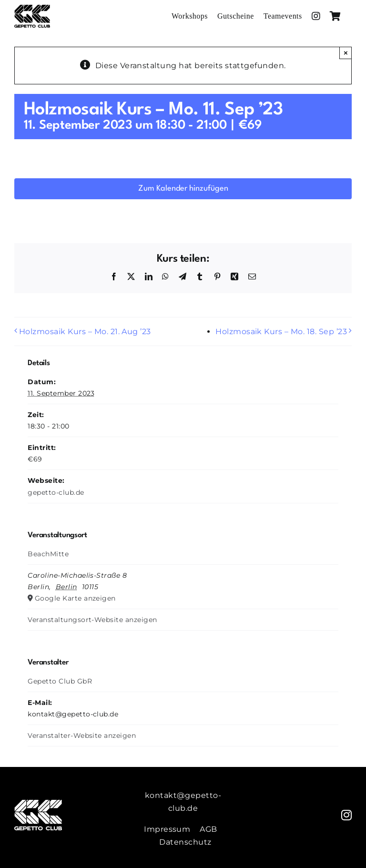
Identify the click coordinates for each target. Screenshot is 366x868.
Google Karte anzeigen (75, 598)
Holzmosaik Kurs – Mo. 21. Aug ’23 (85, 332)
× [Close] (346, 53)
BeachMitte (48, 554)
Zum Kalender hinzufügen (183, 189)
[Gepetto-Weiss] (38, 803)
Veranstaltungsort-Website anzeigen (92, 620)
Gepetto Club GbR (60, 681)
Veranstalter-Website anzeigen (82, 735)
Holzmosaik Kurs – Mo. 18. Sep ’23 (281, 332)
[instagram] (346, 815)
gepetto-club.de (56, 492)
